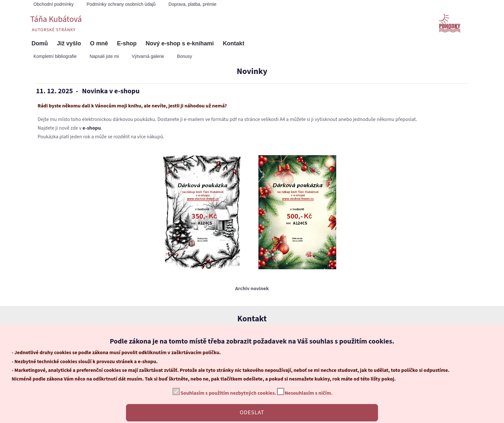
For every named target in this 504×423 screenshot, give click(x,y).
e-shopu (92, 128)
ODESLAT (252, 413)
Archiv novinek (252, 289)
